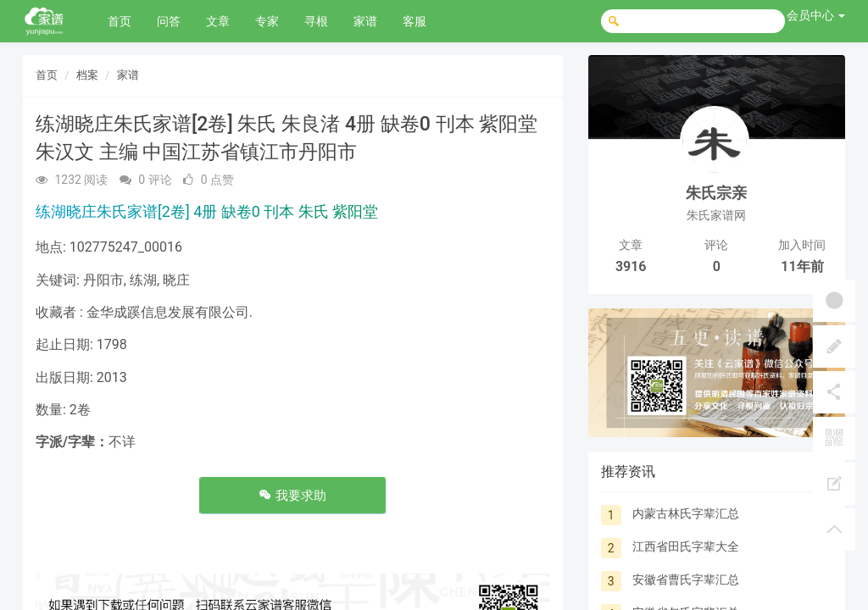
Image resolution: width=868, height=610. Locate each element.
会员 (816, 15)
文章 (218, 21)
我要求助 (292, 496)
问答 (169, 21)
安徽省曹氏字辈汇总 (686, 579)
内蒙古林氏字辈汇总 (686, 513)
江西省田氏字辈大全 (686, 546)
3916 (631, 266)
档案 (87, 75)
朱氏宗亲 (716, 193)
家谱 (365, 21)
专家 (267, 21)
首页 (120, 21)
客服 (415, 21)
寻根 (316, 21)
